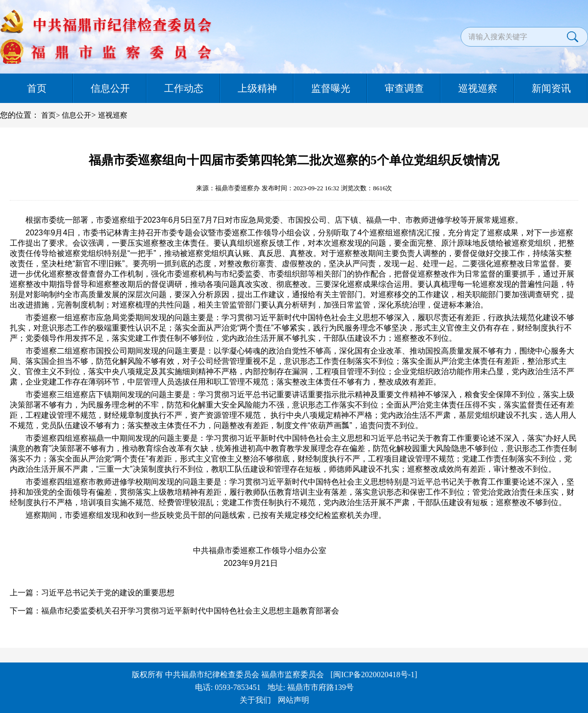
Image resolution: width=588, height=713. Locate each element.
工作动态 (184, 88)
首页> (50, 115)
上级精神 (257, 88)
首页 (37, 88)
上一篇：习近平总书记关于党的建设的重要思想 (92, 593)
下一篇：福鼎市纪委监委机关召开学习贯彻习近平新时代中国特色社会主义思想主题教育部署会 (174, 611)
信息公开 (110, 88)
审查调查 (404, 88)
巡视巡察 (478, 88)
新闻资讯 (551, 88)
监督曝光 (331, 88)
